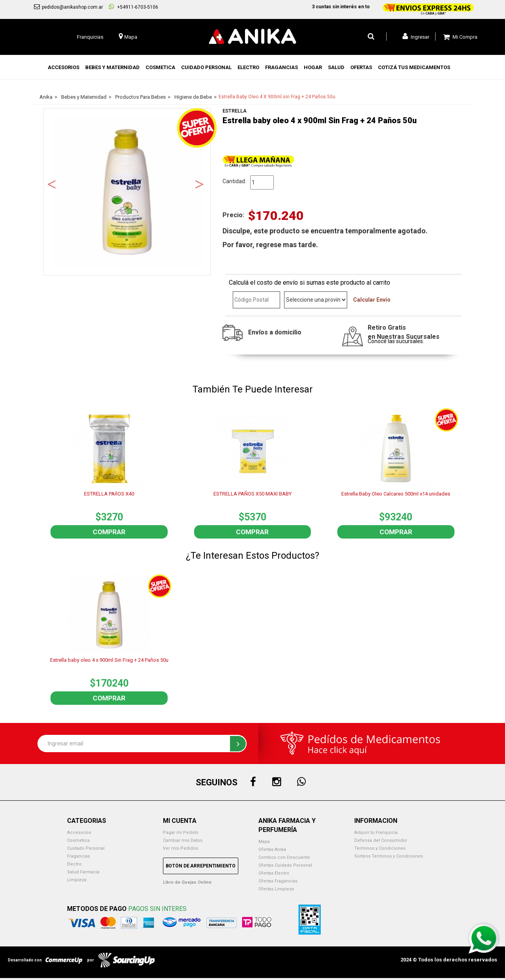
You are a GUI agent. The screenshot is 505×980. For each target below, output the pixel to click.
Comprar (109, 532)
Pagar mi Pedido (181, 833)
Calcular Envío (372, 300)
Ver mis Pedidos (180, 848)
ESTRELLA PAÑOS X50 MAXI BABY (252, 494)
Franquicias (90, 37)
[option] (127, 192)
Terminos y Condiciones (380, 848)
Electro (74, 864)
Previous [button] (52, 184)
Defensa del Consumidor (381, 840)
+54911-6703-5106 (134, 7)
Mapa (264, 842)
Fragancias (79, 856)
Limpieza (77, 880)
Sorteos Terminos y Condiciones (389, 856)
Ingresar (416, 36)
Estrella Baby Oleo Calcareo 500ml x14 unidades (396, 494)
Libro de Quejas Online (187, 882)
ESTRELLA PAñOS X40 (109, 494)
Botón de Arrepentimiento (201, 866)
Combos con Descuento (284, 857)
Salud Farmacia (83, 872)
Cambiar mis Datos (183, 840)
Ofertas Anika (272, 850)
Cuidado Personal (86, 848)
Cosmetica (78, 840)
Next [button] (199, 184)
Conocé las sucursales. (396, 341)
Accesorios (79, 833)
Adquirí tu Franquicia (376, 833)
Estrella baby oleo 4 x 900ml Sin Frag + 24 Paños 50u (109, 660)
